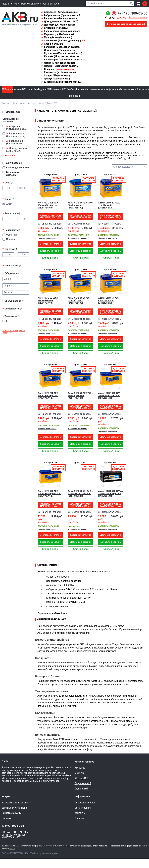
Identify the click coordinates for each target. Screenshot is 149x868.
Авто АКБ (19, 89)
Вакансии (74, 96)
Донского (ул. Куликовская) (58, 25)
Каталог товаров (84, 762)
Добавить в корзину (50, 251)
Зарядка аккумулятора (14, 808)
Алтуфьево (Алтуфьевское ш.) (59, 12)
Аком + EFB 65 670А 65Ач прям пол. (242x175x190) (108, 300)
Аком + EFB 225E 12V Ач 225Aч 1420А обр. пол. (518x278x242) (80, 494)
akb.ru (12, 849)
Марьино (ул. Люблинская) (58, 34)
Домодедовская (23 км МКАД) (60, 22)
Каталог (8, 89)
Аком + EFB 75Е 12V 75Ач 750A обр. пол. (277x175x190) (48, 396)
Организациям (128, 89)
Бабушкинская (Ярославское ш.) (61, 15)
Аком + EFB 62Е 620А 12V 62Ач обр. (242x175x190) (109, 205)
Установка (92, 89)
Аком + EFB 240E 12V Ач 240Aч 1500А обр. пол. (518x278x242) (110, 494)
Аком (41, 103)
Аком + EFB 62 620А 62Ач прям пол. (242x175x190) (48, 300)
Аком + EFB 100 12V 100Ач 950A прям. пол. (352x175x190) (49, 494)
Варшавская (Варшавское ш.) (59, 18)
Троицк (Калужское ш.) (55, 79)
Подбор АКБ (81, 789)
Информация (113, 89)
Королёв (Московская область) (60, 56)
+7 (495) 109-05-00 (133, 13)
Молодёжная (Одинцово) (57, 37)
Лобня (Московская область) (59, 63)
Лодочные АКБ (58, 89)
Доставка (80, 89)
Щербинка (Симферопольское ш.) (61, 82)
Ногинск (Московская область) (60, 66)
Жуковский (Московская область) (62, 53)
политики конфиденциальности (37, 846)
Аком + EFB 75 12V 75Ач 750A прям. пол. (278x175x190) (80, 396)
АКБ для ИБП (42, 89)
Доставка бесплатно (50, 244)
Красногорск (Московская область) (62, 60)
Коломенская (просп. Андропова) (61, 31)
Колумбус (121, 18)
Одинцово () (58, 69)
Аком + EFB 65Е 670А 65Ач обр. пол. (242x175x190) (79, 300)
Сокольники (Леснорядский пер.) (64, 41)
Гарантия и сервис (85, 803)
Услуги (102, 89)
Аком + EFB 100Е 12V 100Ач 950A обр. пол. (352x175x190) (109, 396)
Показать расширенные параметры (14, 332)
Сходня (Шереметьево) (56, 75)
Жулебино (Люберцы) (55, 28)
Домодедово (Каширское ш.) (59, 50)
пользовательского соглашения (66, 846)
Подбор (71, 89)
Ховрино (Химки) (52, 44)
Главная (6, 103)
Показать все (9, 155)
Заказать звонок (138, 18)
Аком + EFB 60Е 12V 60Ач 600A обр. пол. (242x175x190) (48, 205)
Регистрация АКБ (11, 813)
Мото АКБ (30, 89)
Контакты (142, 89)
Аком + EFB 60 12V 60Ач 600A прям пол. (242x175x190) (80, 205)
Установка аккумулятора (15, 803)
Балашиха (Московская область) (61, 47)
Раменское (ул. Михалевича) (58, 72)
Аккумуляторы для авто (24, 103)
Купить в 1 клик (50, 258)
